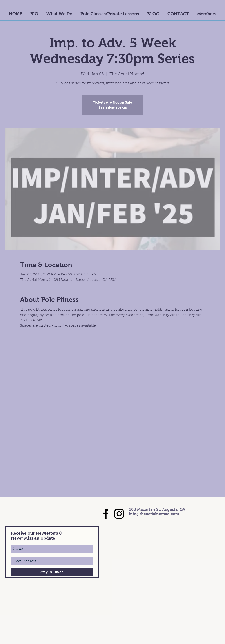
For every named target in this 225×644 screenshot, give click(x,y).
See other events (113, 108)
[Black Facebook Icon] (106, 514)
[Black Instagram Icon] (119, 514)
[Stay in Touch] (52, 572)
